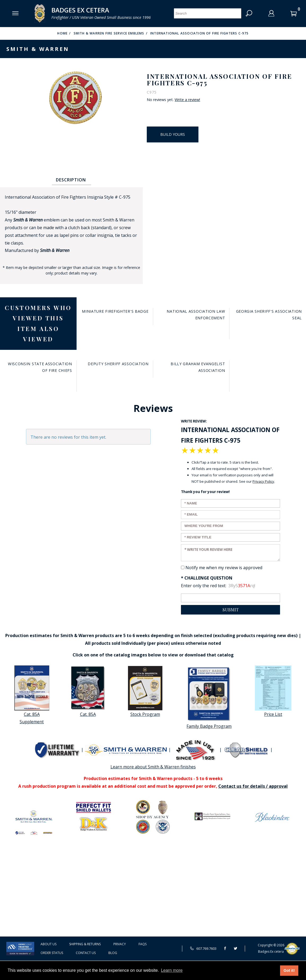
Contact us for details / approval (253, 786)
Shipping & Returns (85, 944)
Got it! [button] (289, 970)
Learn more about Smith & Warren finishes (153, 767)
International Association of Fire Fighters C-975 (199, 33)
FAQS (143, 944)
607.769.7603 (203, 948)
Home (62, 33)
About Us (48, 944)
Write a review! (187, 100)
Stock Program (145, 691)
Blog (113, 953)
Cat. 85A (88, 691)
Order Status (52, 953)
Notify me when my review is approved (224, 568)
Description (71, 180)
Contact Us (86, 953)
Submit (231, 610)
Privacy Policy (263, 481)
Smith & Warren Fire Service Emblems (109, 33)
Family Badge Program (209, 697)
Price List (273, 691)
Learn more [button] (172, 970)
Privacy (120, 944)
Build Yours (173, 134)
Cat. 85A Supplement (32, 695)
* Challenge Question (207, 578)
